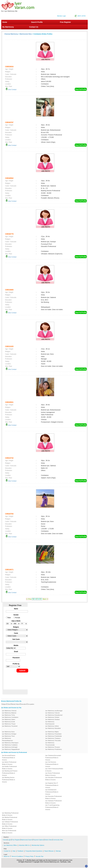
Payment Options (38, 840)
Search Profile (37, 22)
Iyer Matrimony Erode (8, 722)
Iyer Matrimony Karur (8, 732)
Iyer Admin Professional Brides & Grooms (9, 763)
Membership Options (38, 845)
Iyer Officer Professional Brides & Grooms (9, 827)
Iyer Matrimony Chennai (9, 711)
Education (24, 704)
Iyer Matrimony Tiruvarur (53, 747)
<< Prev (29, 599)
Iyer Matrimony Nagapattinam (11, 749)
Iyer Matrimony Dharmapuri (10, 743)
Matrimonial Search (27, 840)
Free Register (65, 22)
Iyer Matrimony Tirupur (9, 724)
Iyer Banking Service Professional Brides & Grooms (8, 780)
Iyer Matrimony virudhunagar (54, 711)
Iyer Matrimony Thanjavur (53, 738)
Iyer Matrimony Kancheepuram (50, 723)
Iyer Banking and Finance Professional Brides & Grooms (10, 773)
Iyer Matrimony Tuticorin (53, 713)
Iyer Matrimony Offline (10, 845)
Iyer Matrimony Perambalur (53, 734)
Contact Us (33, 27)
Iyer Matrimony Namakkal (53, 728)
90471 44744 (82, 16)
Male (9, 618)
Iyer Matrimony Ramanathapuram (7, 739)
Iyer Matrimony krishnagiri (10, 747)
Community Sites (58, 840)
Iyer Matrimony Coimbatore (10, 717)
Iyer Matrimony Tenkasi (52, 717)
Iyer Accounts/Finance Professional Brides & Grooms (9, 758)
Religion (4, 704)
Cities (9, 704)
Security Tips (39, 856)
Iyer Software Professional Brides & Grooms (10, 823)
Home (5, 22)
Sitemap (58, 851)
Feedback (20, 851)
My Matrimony (8, 27)
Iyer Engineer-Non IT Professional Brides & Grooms (52, 785)
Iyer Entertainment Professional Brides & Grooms (52, 792)
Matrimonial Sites (26, 34)
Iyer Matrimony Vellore (52, 726)
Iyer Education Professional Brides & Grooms (54, 779)
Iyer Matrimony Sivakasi (53, 719)
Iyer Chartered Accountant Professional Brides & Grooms (53, 758)
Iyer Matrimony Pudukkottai (53, 736)
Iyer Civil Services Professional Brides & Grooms (52, 764)
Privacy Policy (29, 856)
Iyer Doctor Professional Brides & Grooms (53, 774)
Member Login (61, 16)
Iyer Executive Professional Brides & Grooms (53, 797)
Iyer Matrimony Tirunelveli (10, 726)
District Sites (48, 840)
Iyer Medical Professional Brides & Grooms (10, 818)
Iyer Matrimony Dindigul (9, 734)
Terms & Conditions (17, 856)
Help (14, 851)
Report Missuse (49, 851)
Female (18, 618)
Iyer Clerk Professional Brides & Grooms (54, 770)
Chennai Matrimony (11, 34)
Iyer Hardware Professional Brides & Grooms (53, 802)
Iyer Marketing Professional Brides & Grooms (10, 814)
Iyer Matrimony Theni (8, 736)
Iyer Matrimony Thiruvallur (53, 741)
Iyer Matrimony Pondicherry (54, 749)
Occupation (31, 704)
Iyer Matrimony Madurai (9, 713)
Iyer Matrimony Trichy (8, 715)
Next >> (45, 599)
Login (9, 840)
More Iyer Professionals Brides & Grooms (9, 832)
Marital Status (16, 704)
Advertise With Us (24, 845)
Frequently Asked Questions (34, 851)
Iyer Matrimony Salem (9, 719)
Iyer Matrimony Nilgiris (52, 732)
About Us (7, 856)
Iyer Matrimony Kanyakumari (54, 715)
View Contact (11, 90)
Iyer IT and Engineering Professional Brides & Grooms (52, 807)
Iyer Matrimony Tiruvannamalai (50, 744)
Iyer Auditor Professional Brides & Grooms (9, 768)
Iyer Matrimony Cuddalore (10, 745)
